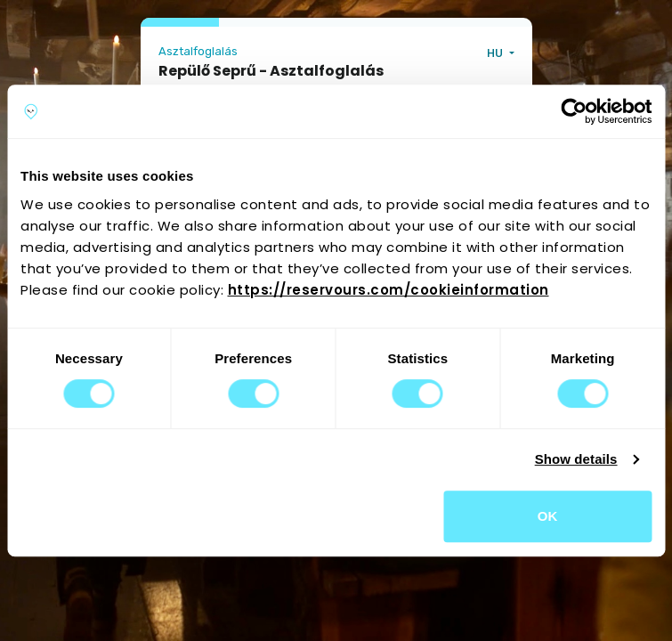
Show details (576, 459)
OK (548, 516)
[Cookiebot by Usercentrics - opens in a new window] (574, 111)
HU (496, 53)
